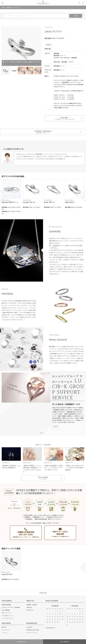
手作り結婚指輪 (6, 610)
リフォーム (5, 633)
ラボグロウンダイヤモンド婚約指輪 (11, 607)
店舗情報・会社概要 (32, 605)
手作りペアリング (6, 613)
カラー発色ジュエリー (7, 616)
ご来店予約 (29, 627)
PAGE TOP (43, 593)
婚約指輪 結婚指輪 (6, 605)
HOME (3, 7)
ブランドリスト (6, 630)
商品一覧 (9, 7)
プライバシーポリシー (32, 633)
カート (83, 3)
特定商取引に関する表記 (33, 630)
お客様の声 (29, 607)
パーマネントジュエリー (8, 618)
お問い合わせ (30, 610)
